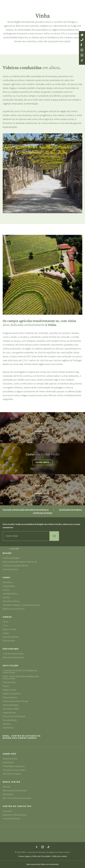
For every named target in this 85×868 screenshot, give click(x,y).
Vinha (6, 578)
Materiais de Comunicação (15, 791)
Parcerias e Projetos (12, 774)
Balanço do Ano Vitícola (14, 609)
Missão (6, 686)
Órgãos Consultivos (12, 694)
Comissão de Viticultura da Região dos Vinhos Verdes (20, 672)
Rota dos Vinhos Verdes (13, 658)
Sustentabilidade (11, 705)
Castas (6, 633)
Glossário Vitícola (11, 637)
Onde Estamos (9, 683)
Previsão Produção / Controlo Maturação (22, 605)
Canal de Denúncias (12, 819)
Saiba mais (42, 431)
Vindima (6, 598)
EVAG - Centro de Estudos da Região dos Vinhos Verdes (21, 678)
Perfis (5, 622)
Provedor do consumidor (14, 770)
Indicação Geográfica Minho (15, 566)
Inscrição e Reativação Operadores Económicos (26, 510)
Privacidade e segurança (14, 766)
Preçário (7, 724)
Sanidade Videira (10, 594)
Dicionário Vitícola (11, 601)
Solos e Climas (9, 630)
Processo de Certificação (14, 717)
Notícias (7, 787)
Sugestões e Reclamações (15, 815)
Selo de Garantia (10, 570)
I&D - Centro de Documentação (17, 798)
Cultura (6, 590)
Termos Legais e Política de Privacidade (34, 856)
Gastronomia (9, 641)
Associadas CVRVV (11, 709)
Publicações (8, 795)
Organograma (9, 713)
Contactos (8, 811)
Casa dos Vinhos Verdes (13, 654)
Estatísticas (8, 728)
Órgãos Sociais (9, 690)
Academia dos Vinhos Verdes (15, 701)
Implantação (9, 586)
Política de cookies (59, 856)
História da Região (11, 558)
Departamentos (10, 698)
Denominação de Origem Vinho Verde (20, 562)
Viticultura (8, 583)
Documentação (10, 720)
